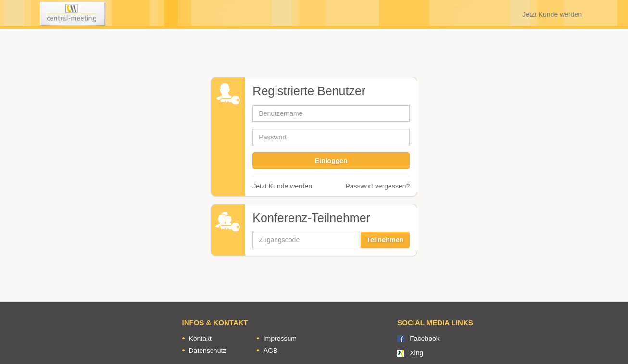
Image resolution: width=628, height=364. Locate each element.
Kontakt (200, 339)
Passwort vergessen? (377, 186)
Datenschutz (208, 351)
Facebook (424, 339)
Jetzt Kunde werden (552, 14)
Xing (416, 353)
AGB (271, 351)
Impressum (280, 339)
